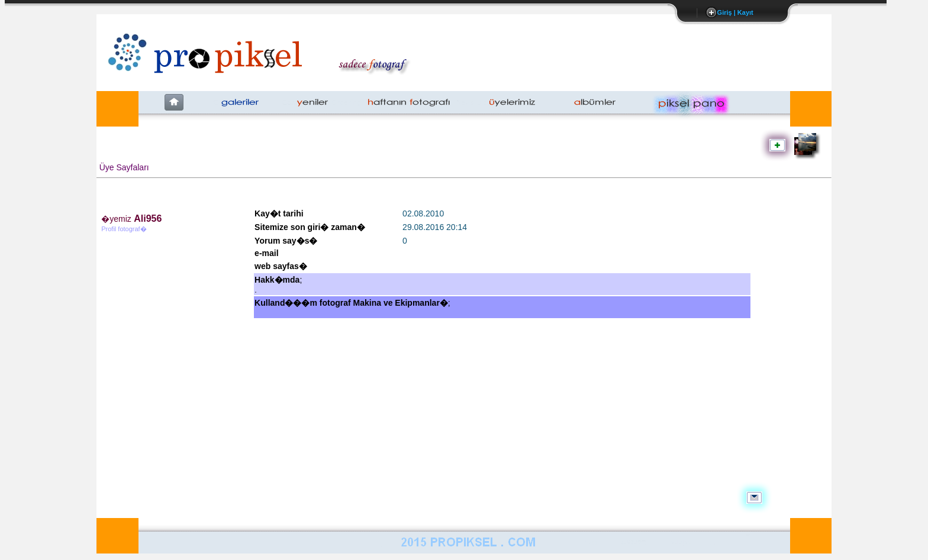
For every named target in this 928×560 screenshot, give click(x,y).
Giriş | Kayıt (735, 12)
